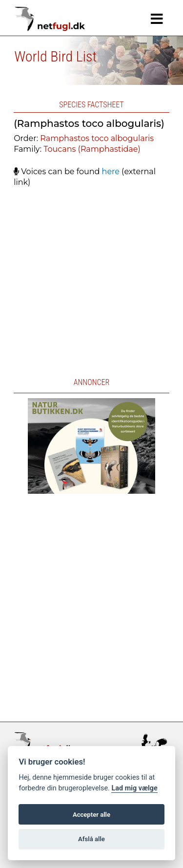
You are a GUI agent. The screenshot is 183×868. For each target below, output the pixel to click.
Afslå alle (91, 839)
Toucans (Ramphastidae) (92, 149)
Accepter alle (91, 815)
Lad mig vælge (134, 788)
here (111, 172)
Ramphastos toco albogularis (97, 138)
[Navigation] (157, 19)
